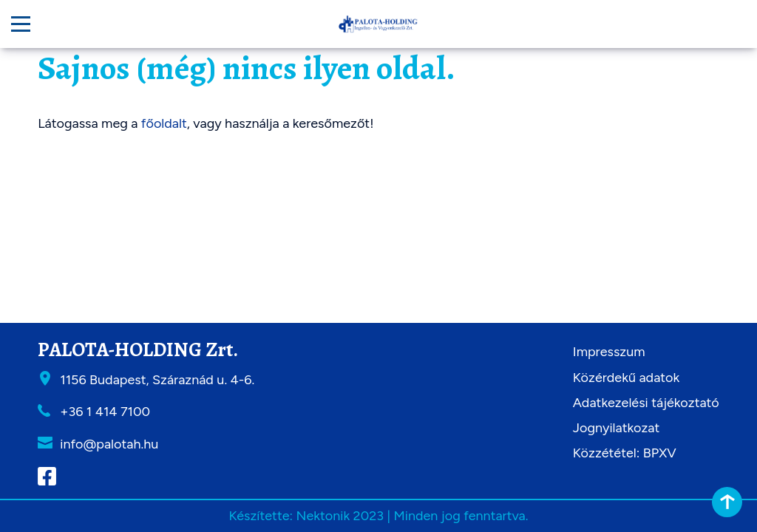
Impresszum (609, 352)
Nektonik (323, 516)
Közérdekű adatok (626, 378)
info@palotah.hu (109, 444)
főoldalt (164, 123)
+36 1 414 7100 (105, 412)
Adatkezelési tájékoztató (646, 403)
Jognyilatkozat (617, 428)
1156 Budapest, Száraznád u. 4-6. (157, 380)
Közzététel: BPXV (625, 453)
